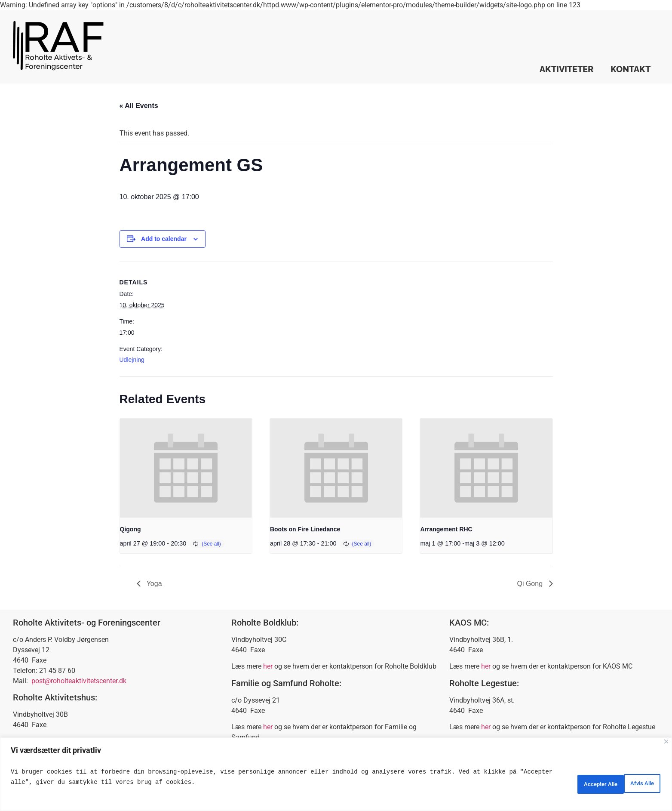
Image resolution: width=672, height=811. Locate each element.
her (268, 666)
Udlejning (132, 360)
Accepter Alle (631, 782)
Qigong (130, 529)
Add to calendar (164, 239)
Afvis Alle (571, 782)
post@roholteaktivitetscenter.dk (79, 681)
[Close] (666, 742)
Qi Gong (531, 584)
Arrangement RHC (446, 529)
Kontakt (631, 69)
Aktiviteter (566, 69)
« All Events (139, 106)
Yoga (153, 584)
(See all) (211, 544)
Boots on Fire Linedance (305, 529)
